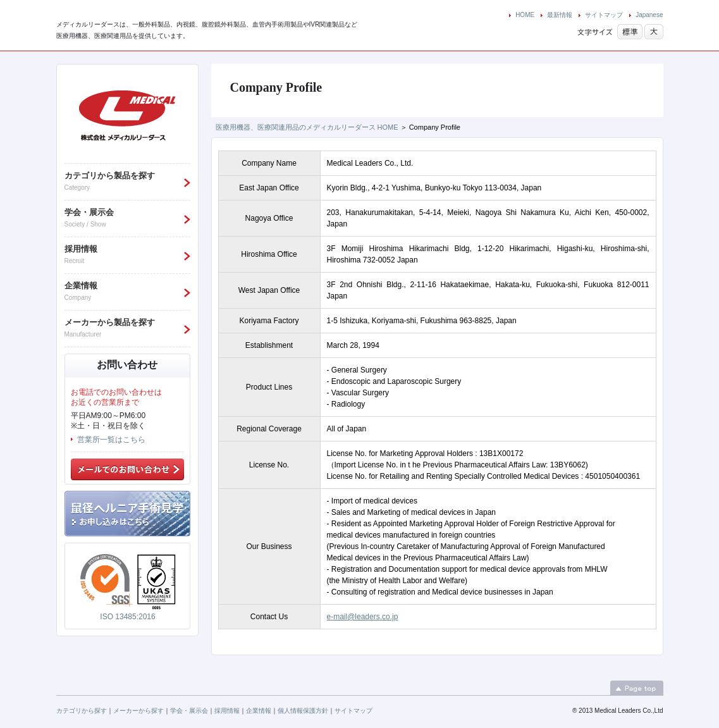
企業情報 (259, 711)
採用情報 (227, 711)
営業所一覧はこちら (111, 440)
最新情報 (560, 15)
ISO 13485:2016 (127, 617)
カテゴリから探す (82, 711)
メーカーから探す (138, 711)
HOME (525, 15)
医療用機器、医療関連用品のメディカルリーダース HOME (307, 127)
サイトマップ (604, 15)
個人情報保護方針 (303, 711)
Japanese (649, 15)
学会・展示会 (189, 711)
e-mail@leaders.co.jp (363, 617)
